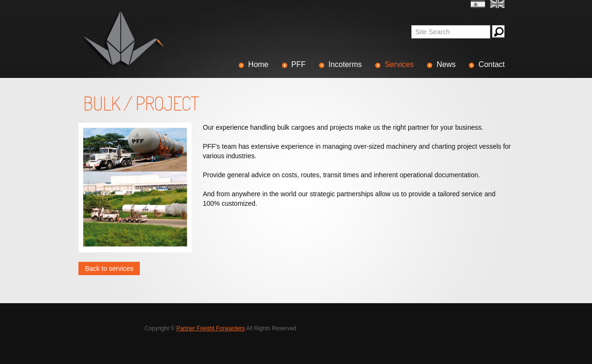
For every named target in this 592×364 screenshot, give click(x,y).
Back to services (109, 268)
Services (399, 64)
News (446, 64)
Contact (491, 64)
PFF (299, 64)
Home (258, 64)
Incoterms (345, 64)
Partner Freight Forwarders (211, 328)
